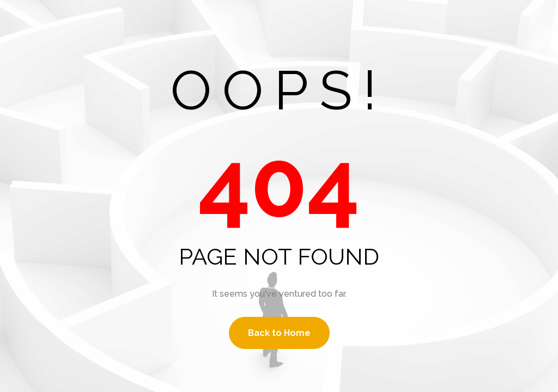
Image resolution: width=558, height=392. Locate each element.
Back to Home (279, 333)
